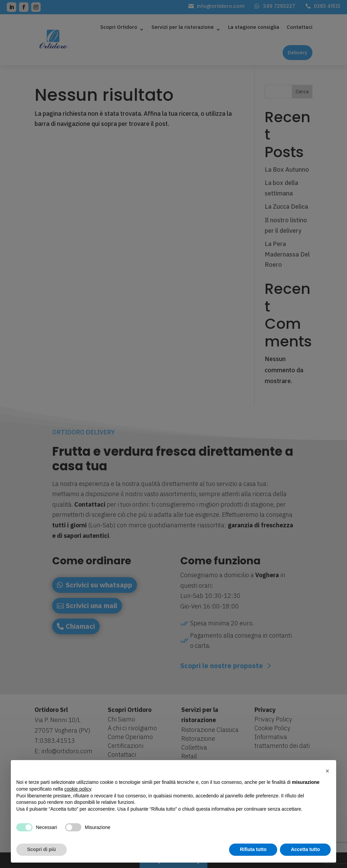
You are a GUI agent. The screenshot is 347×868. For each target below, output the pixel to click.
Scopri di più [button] (42, 849)
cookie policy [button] (78, 789)
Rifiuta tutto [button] (253, 849)
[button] (327, 771)
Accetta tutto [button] (305, 849)
